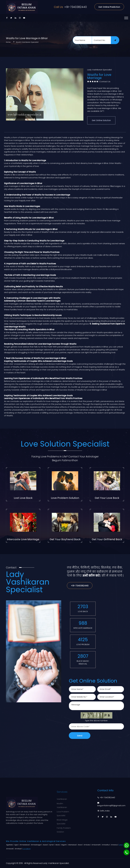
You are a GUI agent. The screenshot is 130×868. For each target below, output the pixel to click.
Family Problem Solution (64, 828)
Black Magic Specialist (62, 820)
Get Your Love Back (107, 498)
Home (8, 42)
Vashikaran (62, 798)
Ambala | (87, 845)
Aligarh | (64, 845)
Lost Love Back (23, 498)
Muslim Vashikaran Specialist (27, 42)
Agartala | (10, 845)
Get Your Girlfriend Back (107, 539)
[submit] (115, 40)
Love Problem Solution (65, 498)
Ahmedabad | (25, 845)
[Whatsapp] (127, 845)
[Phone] (127, 852)
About (80, 802)
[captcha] (96, 726)
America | (115, 845)
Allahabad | (73, 845)
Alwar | (80, 845)
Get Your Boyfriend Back (65, 539)
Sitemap (81, 811)
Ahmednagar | (37, 845)
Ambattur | (106, 845)
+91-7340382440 (70, 7)
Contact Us (105, 81)
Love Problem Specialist (63, 812)
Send (80, 736)
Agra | (17, 845)
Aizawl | (46, 845)
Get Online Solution (101, 120)
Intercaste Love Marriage (23, 539)
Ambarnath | (97, 845)
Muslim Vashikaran (62, 804)
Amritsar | (19, 849)
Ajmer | (52, 845)
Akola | (58, 845)
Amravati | (10, 849)
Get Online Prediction (109, 7)
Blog (79, 807)
